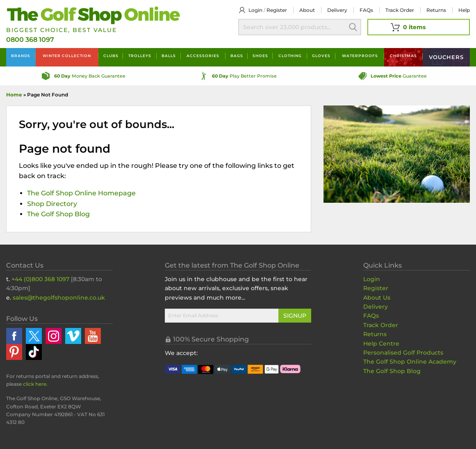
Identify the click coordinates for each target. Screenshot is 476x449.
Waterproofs (360, 56)
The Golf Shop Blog (58, 214)
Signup (295, 316)
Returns (436, 10)
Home (14, 95)
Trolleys (140, 56)
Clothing (290, 56)
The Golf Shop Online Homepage (81, 193)
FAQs (366, 10)
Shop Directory (52, 204)
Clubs (111, 56)
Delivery (337, 10)
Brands (21, 56)
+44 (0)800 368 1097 (40, 279)
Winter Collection (67, 56)
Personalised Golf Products (403, 353)
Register (277, 10)
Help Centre (381, 344)
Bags (237, 56)
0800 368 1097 (30, 40)
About (307, 10)
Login (255, 10)
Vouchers (446, 57)
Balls (169, 56)
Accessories (203, 56)
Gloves (321, 56)
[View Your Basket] (419, 27)
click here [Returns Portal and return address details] (35, 384)
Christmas (403, 56)
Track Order (400, 10)
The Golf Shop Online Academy (410, 362)
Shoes (260, 56)
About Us (377, 298)
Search (353, 27)
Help (464, 10)
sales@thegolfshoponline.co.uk (59, 298)
